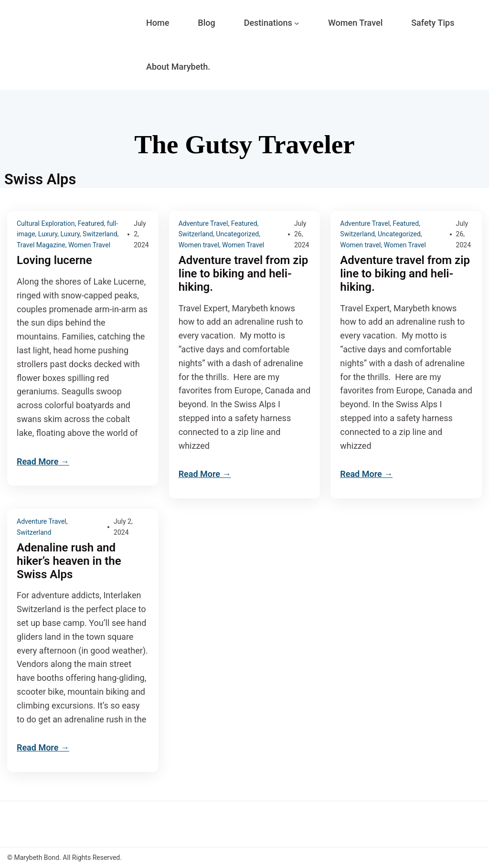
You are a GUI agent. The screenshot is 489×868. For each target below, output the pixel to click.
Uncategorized (237, 234)
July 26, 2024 (302, 234)
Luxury (48, 234)
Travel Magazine (41, 245)
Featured (91, 223)
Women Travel (89, 245)
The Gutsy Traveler (244, 144)
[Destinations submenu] (297, 23)
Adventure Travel (203, 223)
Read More (37, 461)
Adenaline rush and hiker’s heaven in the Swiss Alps (69, 561)
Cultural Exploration (46, 223)
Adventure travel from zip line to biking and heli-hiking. (244, 274)
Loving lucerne (54, 260)
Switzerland (100, 234)
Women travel (199, 245)
